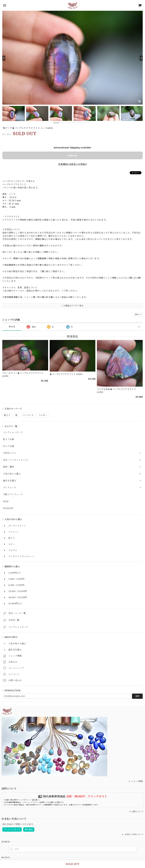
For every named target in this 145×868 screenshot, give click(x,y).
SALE (6, 501)
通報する (138, 314)
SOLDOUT (8, 508)
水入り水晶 (9, 446)
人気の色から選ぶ (12, 474)
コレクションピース (13, 432)
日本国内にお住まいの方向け (72, 164)
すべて (12, 327)
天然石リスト (10, 453)
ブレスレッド (10, 488)
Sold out (72, 155)
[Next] (141, 58)
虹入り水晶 (9, 439)
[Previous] (4, 58)
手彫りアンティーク (13, 495)
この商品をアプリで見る (72, 306)
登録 (137, 696)
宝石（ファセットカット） (16, 460)
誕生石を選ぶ (10, 481)
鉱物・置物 (9, 467)
